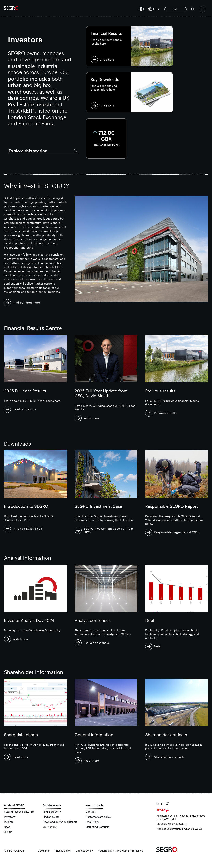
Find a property (52, 812)
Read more (20, 757)
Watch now (91, 418)
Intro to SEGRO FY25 (27, 529)
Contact (91, 812)
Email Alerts (93, 822)
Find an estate (51, 817)
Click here (129, 46)
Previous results (165, 413)
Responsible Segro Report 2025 (177, 532)
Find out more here (26, 302)
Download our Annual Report (60, 822)
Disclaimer (44, 851)
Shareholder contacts (169, 757)
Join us (8, 832)
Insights (9, 822)
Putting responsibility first (19, 812)
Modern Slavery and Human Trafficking (120, 851)
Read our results (24, 409)
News (7, 827)
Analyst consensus (97, 643)
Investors (9, 817)
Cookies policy (84, 851)
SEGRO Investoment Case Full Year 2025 (108, 530)
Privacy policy (63, 851)
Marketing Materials (97, 827)
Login (176, 9)
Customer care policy (98, 817)
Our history (50, 827)
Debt (158, 646)
